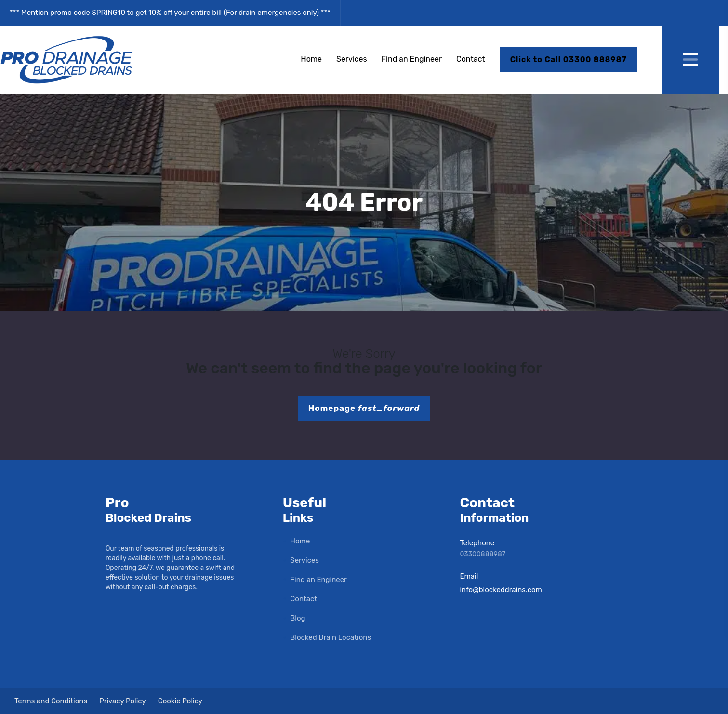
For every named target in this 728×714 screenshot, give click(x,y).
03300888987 (483, 554)
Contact (471, 59)
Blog (294, 618)
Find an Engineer (412, 59)
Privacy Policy (123, 701)
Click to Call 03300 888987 (569, 59)
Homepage (364, 408)
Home (311, 59)
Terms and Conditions (51, 701)
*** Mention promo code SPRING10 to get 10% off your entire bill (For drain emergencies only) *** (170, 13)
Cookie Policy (180, 701)
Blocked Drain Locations (327, 637)
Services (352, 59)
